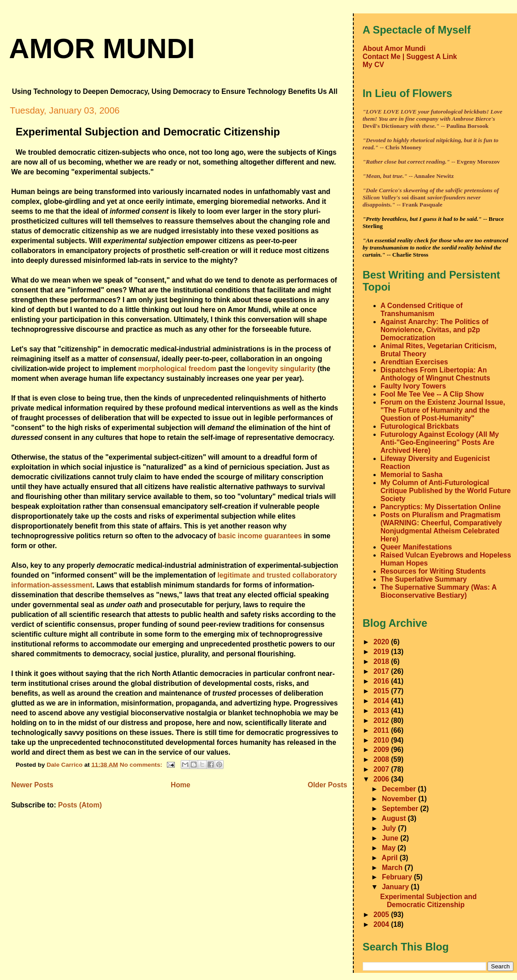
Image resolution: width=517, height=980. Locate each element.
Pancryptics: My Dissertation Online (441, 507)
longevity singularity (282, 369)
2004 (382, 924)
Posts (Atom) (80, 805)
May (390, 848)
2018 (382, 661)
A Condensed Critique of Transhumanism (422, 310)
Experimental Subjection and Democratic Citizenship (148, 132)
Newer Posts (32, 785)
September (401, 809)
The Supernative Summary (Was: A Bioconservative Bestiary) (439, 591)
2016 (382, 681)
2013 (382, 711)
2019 (382, 652)
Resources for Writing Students (433, 571)
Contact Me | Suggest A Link (410, 57)
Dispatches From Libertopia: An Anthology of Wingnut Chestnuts (435, 374)
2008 (382, 759)
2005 (382, 915)
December (400, 789)
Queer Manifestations (416, 547)
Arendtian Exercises (414, 362)
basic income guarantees (260, 536)
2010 (382, 740)
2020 (382, 642)
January (396, 887)
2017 (382, 671)
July (390, 828)
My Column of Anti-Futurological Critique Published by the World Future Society (446, 491)
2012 (382, 720)
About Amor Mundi (394, 49)
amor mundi (102, 48)
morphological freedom (177, 369)
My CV (373, 65)
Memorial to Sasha (412, 475)
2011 (382, 730)
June (391, 838)
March (393, 868)
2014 (382, 701)
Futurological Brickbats (420, 426)
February (398, 877)
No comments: (142, 764)
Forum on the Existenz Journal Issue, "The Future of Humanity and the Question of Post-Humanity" (443, 410)
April (390, 858)
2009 (382, 750)
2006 (382, 779)
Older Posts (327, 785)
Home (181, 785)
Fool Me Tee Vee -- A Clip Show (432, 394)
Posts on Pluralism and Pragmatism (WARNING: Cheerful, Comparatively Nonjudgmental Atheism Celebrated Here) (441, 527)
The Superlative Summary (424, 579)
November (400, 799)
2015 (382, 691)
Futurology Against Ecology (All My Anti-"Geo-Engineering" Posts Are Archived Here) (440, 442)
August (395, 818)
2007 (382, 769)
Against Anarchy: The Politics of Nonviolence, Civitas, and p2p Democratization (434, 330)
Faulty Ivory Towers (413, 386)
